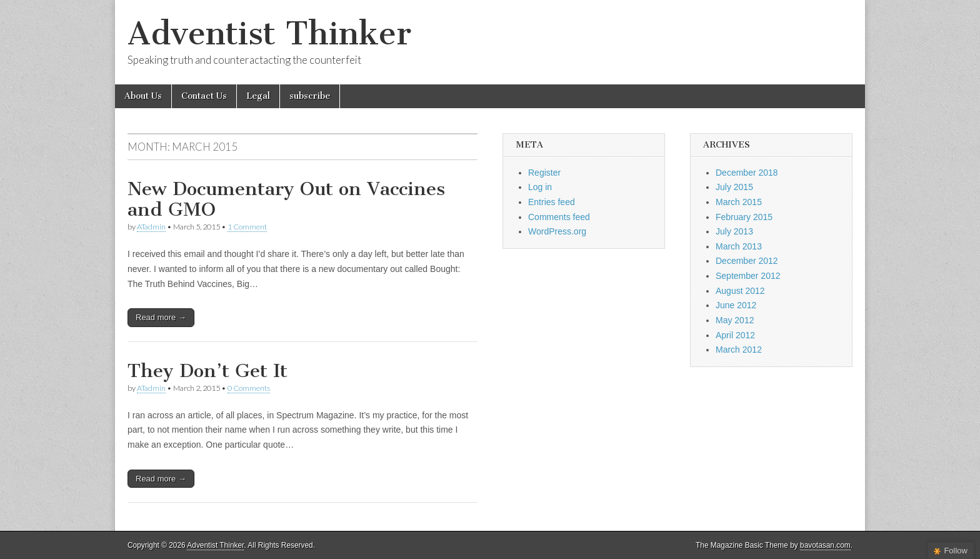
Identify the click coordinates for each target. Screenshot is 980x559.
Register (544, 173)
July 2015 (734, 187)
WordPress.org (557, 231)
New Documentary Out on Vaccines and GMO (286, 199)
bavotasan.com (825, 545)
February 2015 (744, 217)
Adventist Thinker (269, 33)
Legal (258, 96)
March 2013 (739, 246)
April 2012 (735, 335)
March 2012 (739, 350)
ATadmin (151, 227)
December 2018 (747, 173)
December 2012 (747, 261)
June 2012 (736, 305)
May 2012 (735, 320)
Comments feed (559, 217)
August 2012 (740, 291)
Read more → (161, 317)
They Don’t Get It (207, 371)
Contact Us (204, 96)
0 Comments (249, 388)
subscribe (310, 96)
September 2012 (748, 276)
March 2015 (739, 202)
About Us (143, 96)
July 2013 (734, 231)
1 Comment (247, 227)
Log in (540, 187)
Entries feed (552, 202)
